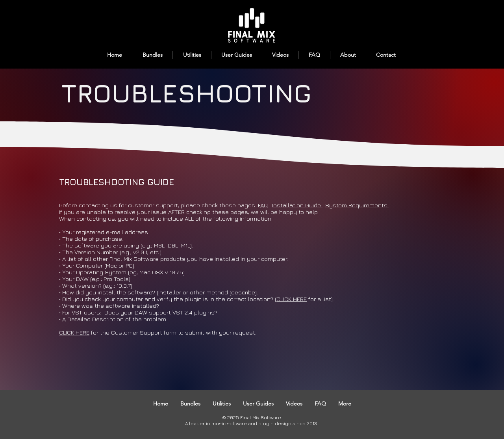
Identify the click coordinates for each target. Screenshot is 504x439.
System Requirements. (357, 205)
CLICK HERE (292, 299)
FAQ (263, 205)
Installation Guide (297, 205)
